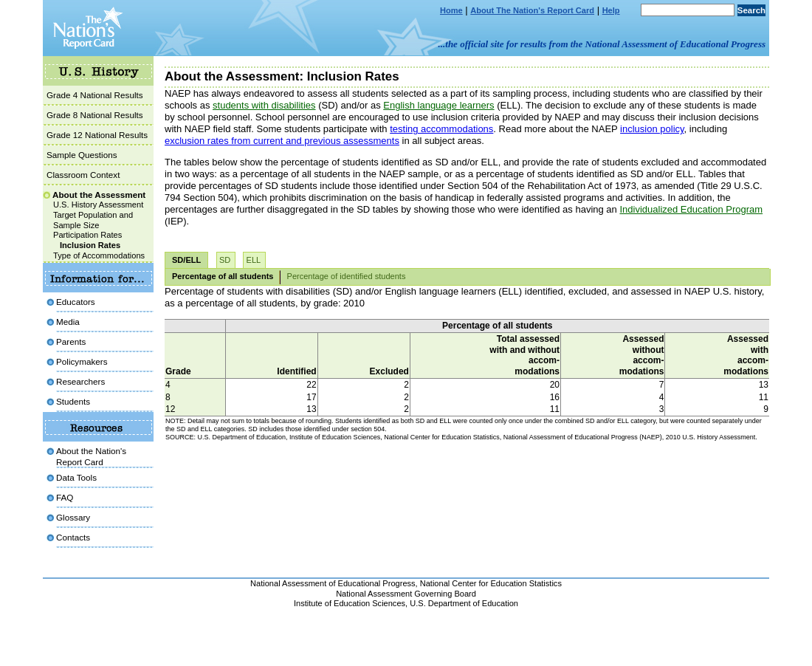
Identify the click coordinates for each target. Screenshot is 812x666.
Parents (71, 341)
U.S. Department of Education (464, 603)
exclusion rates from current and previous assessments (282, 141)
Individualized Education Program (691, 209)
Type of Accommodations (99, 255)
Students (73, 401)
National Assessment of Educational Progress (333, 583)
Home (451, 10)
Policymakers (82, 361)
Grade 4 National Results (95, 95)
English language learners (438, 105)
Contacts (73, 537)
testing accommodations (441, 129)
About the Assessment (99, 195)
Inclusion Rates (90, 245)
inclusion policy (652, 129)
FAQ (65, 497)
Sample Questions (82, 155)
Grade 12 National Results (97, 135)
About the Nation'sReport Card (91, 456)
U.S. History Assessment (98, 205)
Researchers (80, 381)
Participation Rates (87, 235)
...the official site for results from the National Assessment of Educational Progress (602, 44)
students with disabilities (264, 105)
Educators (76, 302)
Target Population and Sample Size (93, 220)
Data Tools (76, 477)
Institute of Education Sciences (350, 603)
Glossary (73, 517)
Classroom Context (83, 175)
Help (611, 10)
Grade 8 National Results (95, 115)
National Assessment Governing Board (406, 594)
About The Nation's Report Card (532, 10)
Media (68, 322)
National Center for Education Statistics (491, 583)
